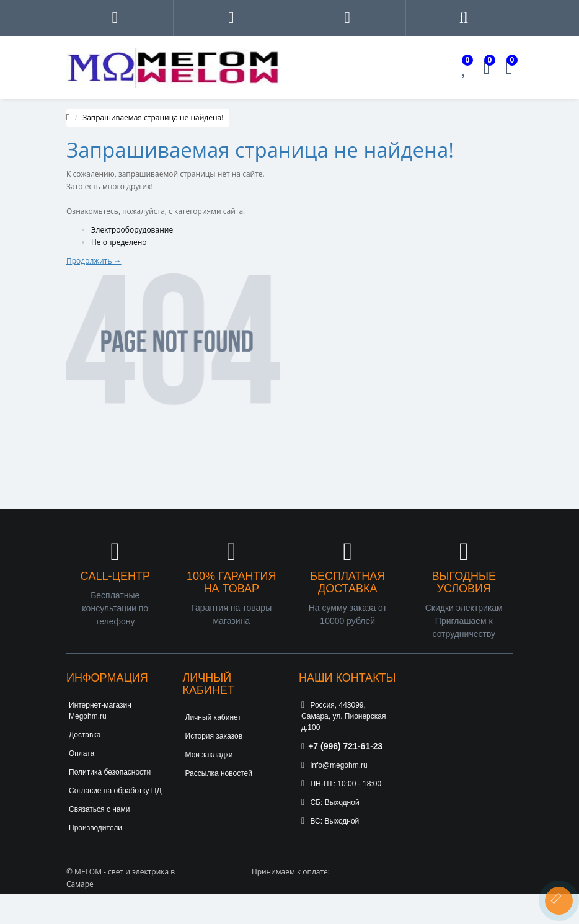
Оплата (82, 753)
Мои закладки (209, 755)
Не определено (119, 242)
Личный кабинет (213, 717)
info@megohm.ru (334, 765)
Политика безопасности (110, 772)
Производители (95, 828)
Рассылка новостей (219, 773)
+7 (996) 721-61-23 (342, 746)
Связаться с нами (99, 809)
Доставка (85, 735)
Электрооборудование (132, 230)
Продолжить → (94, 261)
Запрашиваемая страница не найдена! (153, 118)
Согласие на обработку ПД (115, 791)
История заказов (214, 736)
